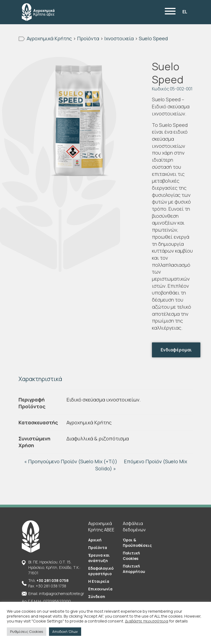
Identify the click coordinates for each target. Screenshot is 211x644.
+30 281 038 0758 (53, 580)
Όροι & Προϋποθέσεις (137, 543)
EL (185, 12)
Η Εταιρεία (99, 581)
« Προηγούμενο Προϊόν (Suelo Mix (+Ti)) (71, 461)
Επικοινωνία (100, 589)
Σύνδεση (97, 597)
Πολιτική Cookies (131, 556)
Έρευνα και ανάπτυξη (99, 558)
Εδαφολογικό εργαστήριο (101, 571)
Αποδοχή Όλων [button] (65, 631)
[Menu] (170, 12)
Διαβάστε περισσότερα (147, 621)
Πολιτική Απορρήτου (134, 569)
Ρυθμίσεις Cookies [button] (27, 631)
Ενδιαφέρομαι (176, 350)
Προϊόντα (98, 548)
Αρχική (95, 540)
